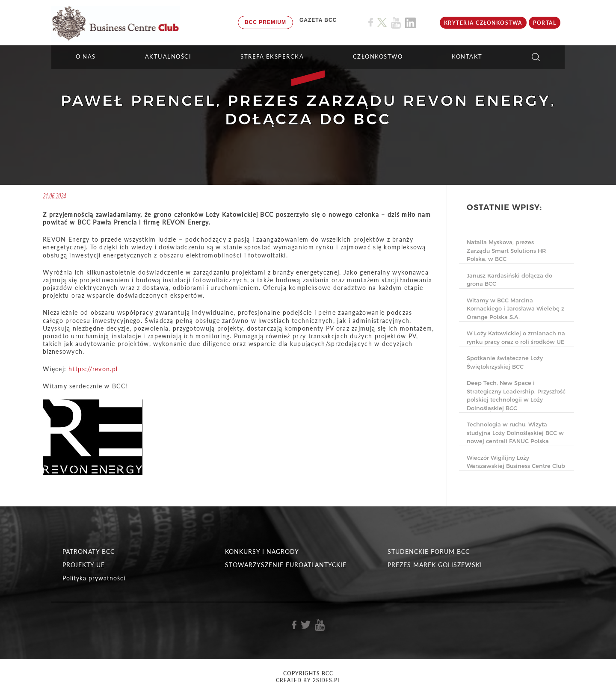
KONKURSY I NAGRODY (262, 552)
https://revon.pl (93, 369)
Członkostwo (378, 56)
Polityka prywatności (94, 578)
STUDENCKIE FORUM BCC (429, 552)
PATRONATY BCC (89, 552)
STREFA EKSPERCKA (272, 56)
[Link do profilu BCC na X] (382, 23)
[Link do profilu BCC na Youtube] (396, 23)
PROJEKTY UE (84, 565)
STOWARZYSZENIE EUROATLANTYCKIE (286, 565)
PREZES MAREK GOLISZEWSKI (435, 565)
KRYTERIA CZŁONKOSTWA (483, 23)
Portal (545, 23)
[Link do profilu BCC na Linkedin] (410, 23)
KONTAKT (467, 56)
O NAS (86, 56)
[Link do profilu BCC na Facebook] (371, 22)
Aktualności (168, 56)
